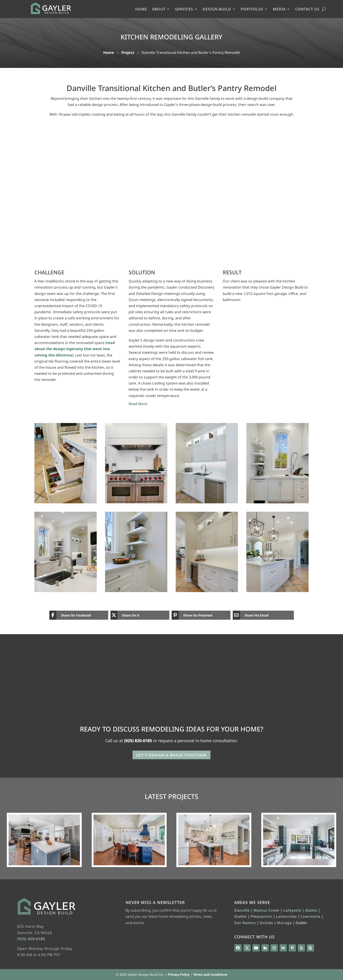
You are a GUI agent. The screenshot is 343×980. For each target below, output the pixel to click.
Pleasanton (261, 916)
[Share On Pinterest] (198, 615)
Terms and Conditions (210, 974)
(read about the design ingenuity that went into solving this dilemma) (75, 349)
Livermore (311, 916)
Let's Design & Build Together (171, 755)
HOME (141, 10)
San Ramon (245, 923)
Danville (242, 910)
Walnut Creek (266, 910)
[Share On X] (137, 615)
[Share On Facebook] (75, 615)
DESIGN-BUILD (217, 10)
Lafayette (292, 910)
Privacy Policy (179, 974)
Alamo (311, 910)
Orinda (266, 923)
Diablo (241, 916)
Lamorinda (286, 916)
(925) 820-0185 (138, 741)
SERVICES (184, 10)
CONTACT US (307, 10)
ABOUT (159, 10)
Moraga (284, 923)
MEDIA (279, 10)
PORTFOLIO (252, 10)
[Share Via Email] (263, 615)
